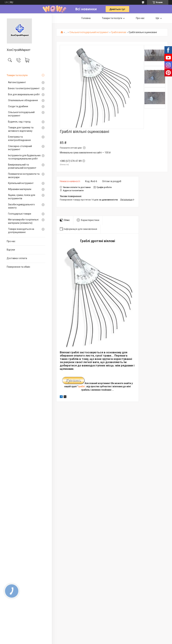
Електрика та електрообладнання (19, 138)
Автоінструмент (17, 82)
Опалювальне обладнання (23, 100)
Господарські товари (20, 214)
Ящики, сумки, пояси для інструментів (22, 197)
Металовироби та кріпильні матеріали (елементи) (23, 221)
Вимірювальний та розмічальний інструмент (22, 166)
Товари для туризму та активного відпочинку (21, 129)
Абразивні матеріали (20, 189)
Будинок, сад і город (19, 122)
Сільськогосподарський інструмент (21, 114)
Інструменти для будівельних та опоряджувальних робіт (24, 157)
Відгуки (11, 250)
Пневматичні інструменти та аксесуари (24, 176)
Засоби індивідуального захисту (21, 206)
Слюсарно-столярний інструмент (20, 148)
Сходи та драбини (18, 106)
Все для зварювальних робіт (24, 94)
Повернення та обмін (18, 267)
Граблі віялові (119, 32)
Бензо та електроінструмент (24, 88)
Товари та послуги (17, 75)
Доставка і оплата (17, 258)
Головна (86, 18)
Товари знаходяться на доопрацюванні (21, 231)
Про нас (11, 241)
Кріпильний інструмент (21, 183)
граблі (81, 386)
